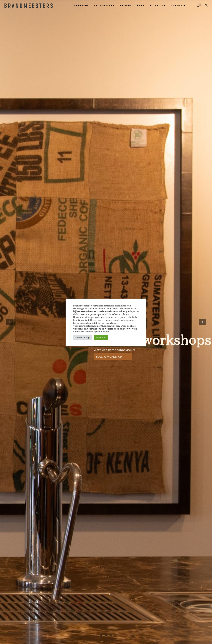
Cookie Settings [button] (83, 337)
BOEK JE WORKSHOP (109, 357)
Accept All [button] (101, 337)
